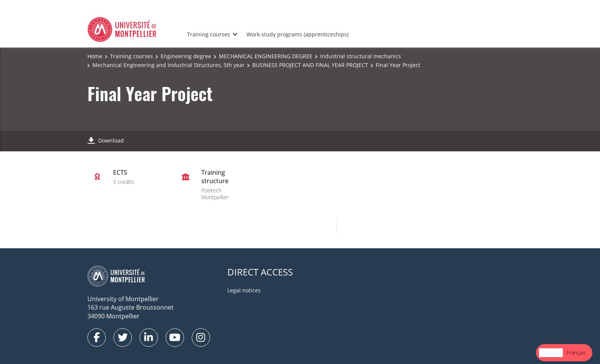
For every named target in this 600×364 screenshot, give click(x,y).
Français (576, 353)
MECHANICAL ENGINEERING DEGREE (266, 56)
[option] (576, 353)
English (551, 353)
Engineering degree (186, 56)
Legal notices (244, 290)
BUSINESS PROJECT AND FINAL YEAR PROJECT (310, 65)
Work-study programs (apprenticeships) (298, 34)
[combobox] (551, 353)
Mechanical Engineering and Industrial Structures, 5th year (168, 65)
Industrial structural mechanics (361, 56)
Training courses (209, 34)
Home (95, 56)
